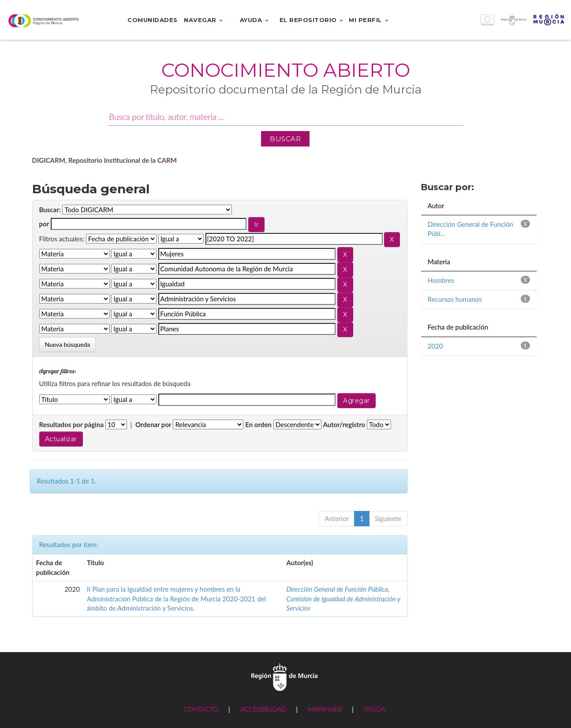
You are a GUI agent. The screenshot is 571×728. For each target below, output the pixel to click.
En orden (258, 424)
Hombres (441, 280)
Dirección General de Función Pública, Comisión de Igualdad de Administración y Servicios (343, 599)
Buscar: (50, 210)
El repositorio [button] (312, 20)
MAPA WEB (325, 709)
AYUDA (375, 709)
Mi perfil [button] (368, 20)
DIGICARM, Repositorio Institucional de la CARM (105, 160)
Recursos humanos (455, 299)
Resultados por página (72, 424)
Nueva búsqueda (68, 344)
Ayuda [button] (254, 20)
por (44, 224)
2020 (435, 346)
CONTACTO (201, 709)
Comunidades (153, 20)
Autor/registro (344, 424)
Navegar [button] (203, 20)
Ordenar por (153, 424)
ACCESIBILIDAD (263, 709)
